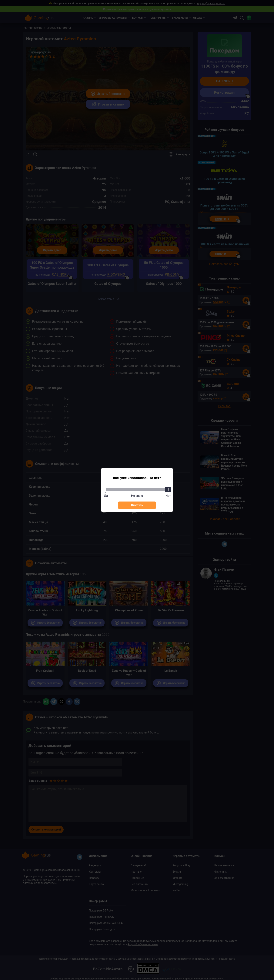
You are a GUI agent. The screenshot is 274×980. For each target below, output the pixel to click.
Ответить (137, 505)
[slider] (168, 489)
